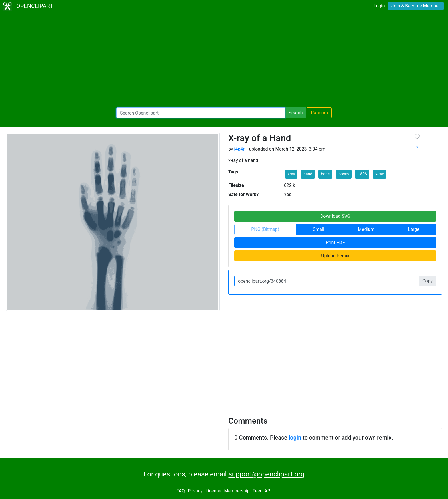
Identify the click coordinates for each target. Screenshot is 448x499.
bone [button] (325, 174)
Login (379, 6)
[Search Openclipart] (201, 113)
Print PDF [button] (335, 242)
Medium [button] (366, 229)
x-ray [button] (380, 174)
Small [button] (319, 229)
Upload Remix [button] (335, 256)
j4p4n (240, 149)
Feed (258, 491)
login (295, 438)
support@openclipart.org (266, 474)
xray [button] (291, 174)
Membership (237, 491)
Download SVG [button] (335, 216)
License (213, 491)
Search (296, 113)
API (268, 491)
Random (319, 113)
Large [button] (414, 229)
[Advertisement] (224, 60)
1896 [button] (362, 174)
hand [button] (308, 174)
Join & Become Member (416, 6)
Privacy (195, 491)
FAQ (181, 491)
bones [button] (344, 174)
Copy (427, 281)
